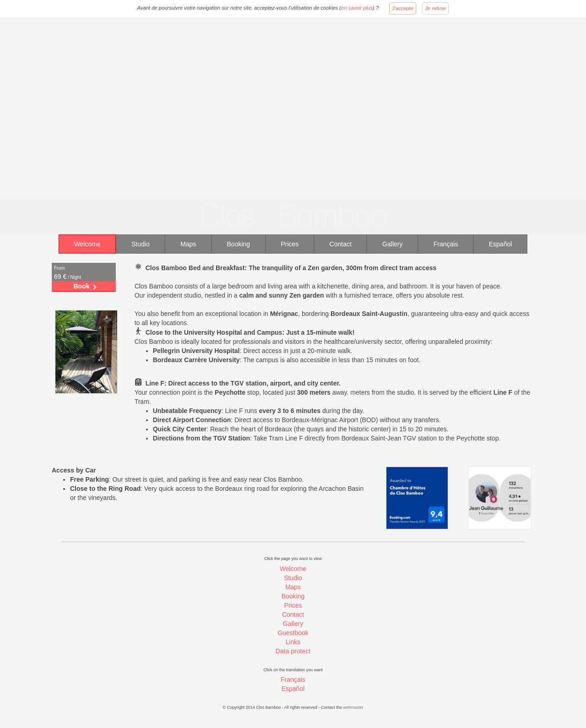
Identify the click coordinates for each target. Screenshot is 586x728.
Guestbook (293, 633)
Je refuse (435, 8)
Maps (188, 244)
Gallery (392, 244)
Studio (141, 244)
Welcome (87, 244)
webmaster (353, 707)
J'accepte (403, 8)
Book (82, 286)
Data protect (293, 651)
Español (501, 244)
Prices (290, 244)
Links (293, 642)
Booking (239, 244)
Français (446, 244)
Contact (341, 244)
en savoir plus (357, 8)
